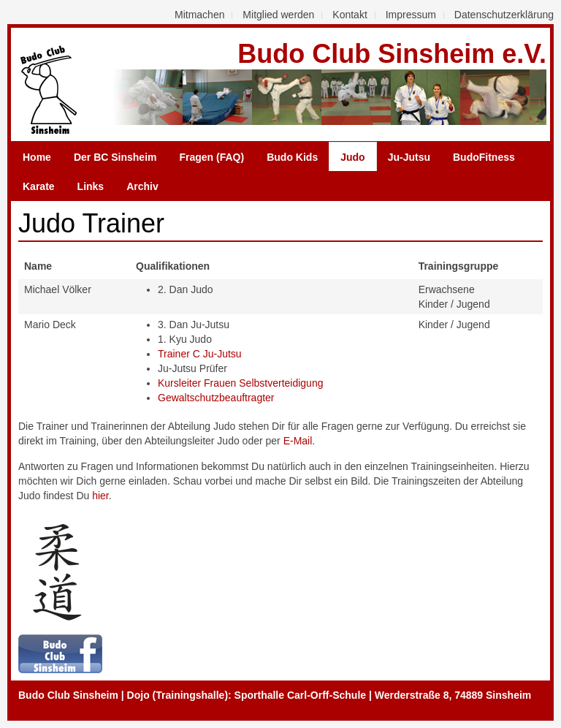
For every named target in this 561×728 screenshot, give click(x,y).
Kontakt (350, 15)
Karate (39, 186)
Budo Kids (292, 157)
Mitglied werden (278, 15)
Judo (352, 157)
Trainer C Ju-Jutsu (200, 354)
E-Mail (298, 441)
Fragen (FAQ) (212, 157)
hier (100, 496)
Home (37, 157)
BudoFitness (484, 157)
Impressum (411, 15)
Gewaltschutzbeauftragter (216, 398)
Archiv (142, 186)
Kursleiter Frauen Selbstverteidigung (240, 383)
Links (91, 186)
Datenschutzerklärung (504, 15)
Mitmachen (199, 15)
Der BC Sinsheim (115, 157)
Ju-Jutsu (409, 157)
